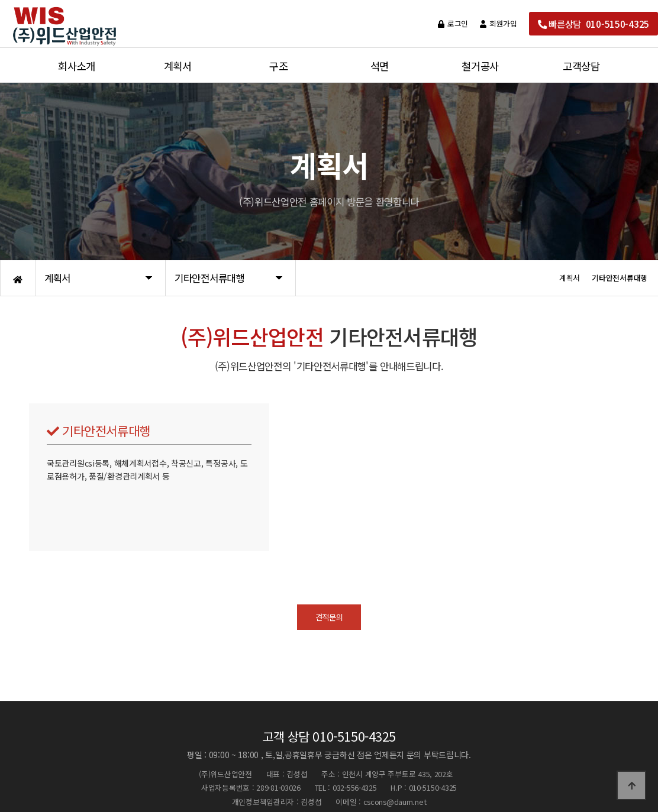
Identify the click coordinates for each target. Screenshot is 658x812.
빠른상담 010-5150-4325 (594, 24)
